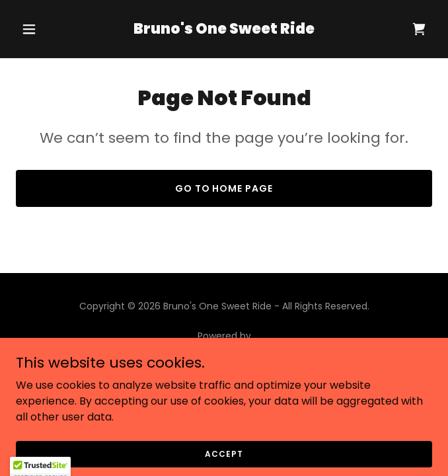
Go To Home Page (224, 188)
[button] (47, 29)
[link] (224, 30)
